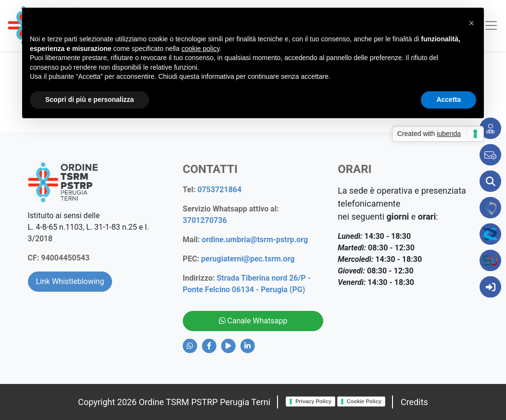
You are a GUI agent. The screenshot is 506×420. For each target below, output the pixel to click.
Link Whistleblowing (70, 281)
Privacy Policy (313, 401)
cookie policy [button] (200, 49)
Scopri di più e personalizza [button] (89, 99)
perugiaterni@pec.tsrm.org (248, 259)
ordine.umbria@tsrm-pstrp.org (255, 240)
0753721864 (219, 190)
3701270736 (205, 220)
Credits (414, 402)
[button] (471, 23)
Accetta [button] (449, 99)
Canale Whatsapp (253, 321)
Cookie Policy (364, 401)
